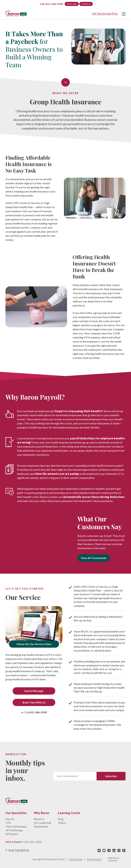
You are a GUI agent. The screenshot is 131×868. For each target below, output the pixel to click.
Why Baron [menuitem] (42, 813)
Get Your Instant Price (105, 14)
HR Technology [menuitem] (14, 830)
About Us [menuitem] (39, 819)
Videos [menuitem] (62, 823)
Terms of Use (76, 859)
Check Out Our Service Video (34, 644)
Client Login (72, 4)
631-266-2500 (33, 842)
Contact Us (86, 4)
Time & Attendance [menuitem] (16, 826)
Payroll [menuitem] (10, 819)
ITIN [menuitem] (8, 823)
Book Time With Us (34, 702)
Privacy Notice (94, 859)
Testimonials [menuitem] (41, 826)
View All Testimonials (94, 558)
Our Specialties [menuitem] (16, 813)
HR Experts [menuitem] (12, 834)
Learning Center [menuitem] (69, 813)
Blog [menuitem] (61, 819)
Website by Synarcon (114, 859)
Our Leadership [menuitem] (42, 823)
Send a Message (34, 691)
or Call (34, 712)
